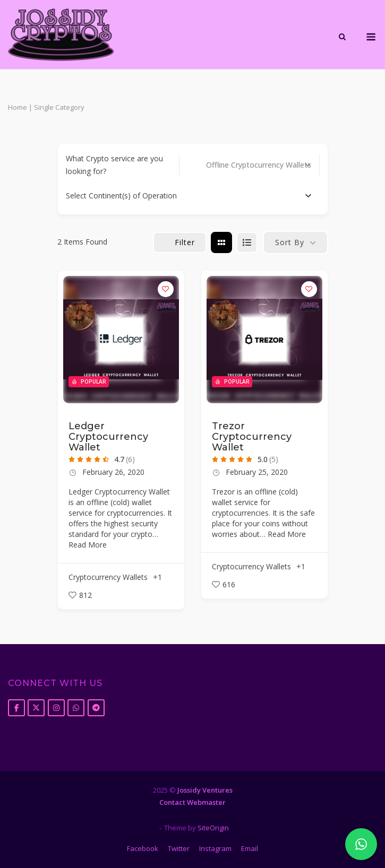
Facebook (143, 848)
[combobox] (189, 196)
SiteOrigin (213, 828)
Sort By (290, 242)
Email (250, 848)
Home (18, 107)
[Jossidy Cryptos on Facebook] (16, 708)
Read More (88, 545)
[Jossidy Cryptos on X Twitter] (36, 708)
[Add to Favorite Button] (166, 289)
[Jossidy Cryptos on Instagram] (56, 708)
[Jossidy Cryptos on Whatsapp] (76, 708)
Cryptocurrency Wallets (108, 577)
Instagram (215, 848)
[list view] (247, 242)
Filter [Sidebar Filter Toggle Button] (180, 242)
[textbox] (121, 196)
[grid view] (221, 242)
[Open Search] (342, 38)
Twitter (179, 848)
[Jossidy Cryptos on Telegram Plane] (96, 708)
